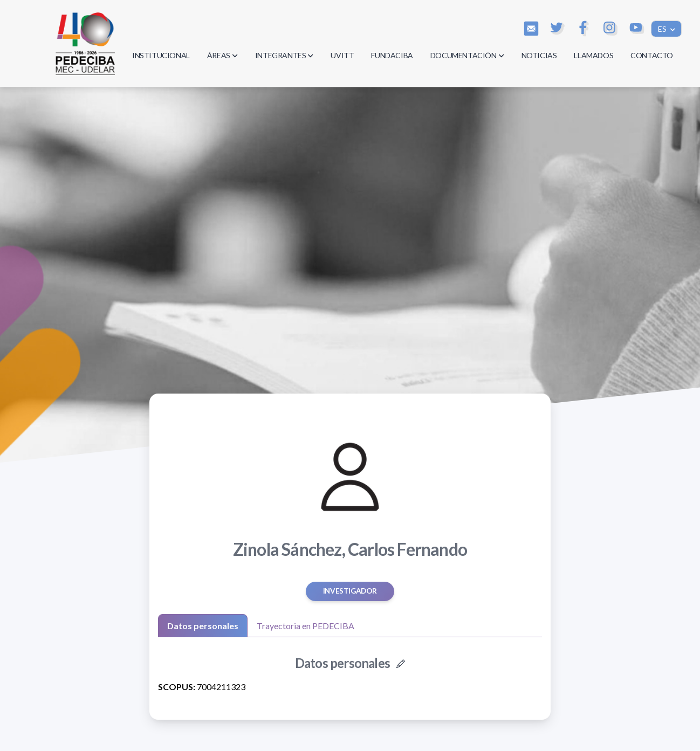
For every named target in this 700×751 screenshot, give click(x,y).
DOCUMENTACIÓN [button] (467, 55)
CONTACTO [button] (652, 55)
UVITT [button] (342, 55)
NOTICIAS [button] (539, 55)
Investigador (350, 591)
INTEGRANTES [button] (284, 55)
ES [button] (663, 29)
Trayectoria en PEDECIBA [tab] (306, 626)
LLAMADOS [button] (593, 55)
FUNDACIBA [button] (392, 55)
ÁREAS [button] (222, 55)
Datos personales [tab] (203, 626)
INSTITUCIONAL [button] (161, 55)
